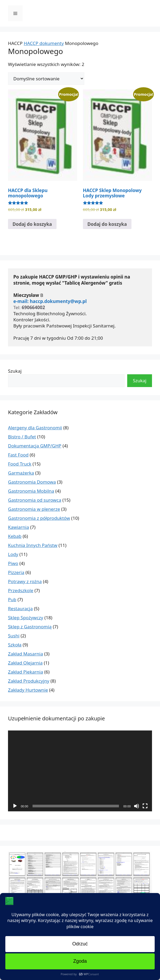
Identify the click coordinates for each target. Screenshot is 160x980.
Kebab (15, 536)
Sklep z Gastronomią (30, 627)
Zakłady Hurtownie (28, 690)
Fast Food (18, 455)
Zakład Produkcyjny (29, 681)
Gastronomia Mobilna (31, 491)
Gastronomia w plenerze (34, 509)
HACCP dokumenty (44, 43)
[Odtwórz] (15, 806)
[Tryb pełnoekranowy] (145, 806)
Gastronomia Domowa (32, 482)
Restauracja (20, 609)
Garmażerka (21, 473)
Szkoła (15, 645)
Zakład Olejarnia (25, 663)
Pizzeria (16, 572)
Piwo (13, 563)
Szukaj (15, 371)
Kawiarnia (19, 527)
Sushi (14, 636)
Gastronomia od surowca (35, 500)
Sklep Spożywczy (26, 618)
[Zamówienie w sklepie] (46, 79)
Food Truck (20, 464)
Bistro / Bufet (22, 437)
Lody (13, 554)
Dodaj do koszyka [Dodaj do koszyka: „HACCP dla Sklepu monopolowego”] (32, 224)
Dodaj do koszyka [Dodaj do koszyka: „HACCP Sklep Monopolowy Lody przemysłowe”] (107, 224)
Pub (12, 599)
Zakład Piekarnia (25, 672)
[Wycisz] (137, 806)
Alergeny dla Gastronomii (35, 428)
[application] (80, 771)
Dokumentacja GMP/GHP (35, 446)
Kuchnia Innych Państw (33, 545)
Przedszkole (21, 590)
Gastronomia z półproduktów (39, 518)
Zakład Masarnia (25, 654)
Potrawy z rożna (25, 581)
